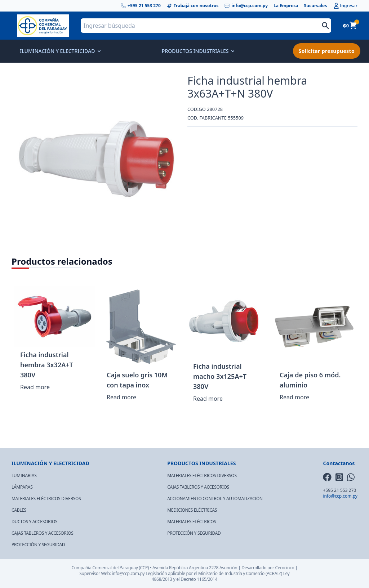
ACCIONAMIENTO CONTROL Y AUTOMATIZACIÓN (215, 499)
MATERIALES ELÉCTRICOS (192, 522)
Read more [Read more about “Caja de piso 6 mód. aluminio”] (294, 397)
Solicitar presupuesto (327, 51)
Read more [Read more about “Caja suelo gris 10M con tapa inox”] (121, 397)
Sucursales (316, 6)
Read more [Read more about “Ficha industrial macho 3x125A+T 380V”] (208, 399)
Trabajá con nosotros (193, 6)
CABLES (19, 510)
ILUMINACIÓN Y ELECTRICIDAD (60, 51)
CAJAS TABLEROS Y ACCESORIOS (43, 533)
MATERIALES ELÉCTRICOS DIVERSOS (46, 499)
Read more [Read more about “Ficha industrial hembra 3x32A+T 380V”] (35, 387)
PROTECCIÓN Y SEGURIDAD (38, 545)
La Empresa (286, 6)
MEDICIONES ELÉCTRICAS (192, 510)
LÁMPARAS (22, 487)
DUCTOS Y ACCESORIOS (34, 522)
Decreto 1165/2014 (199, 579)
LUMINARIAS (24, 475)
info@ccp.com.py (246, 6)
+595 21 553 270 (141, 6)
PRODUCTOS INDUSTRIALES (198, 51)
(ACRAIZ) (274, 573)
